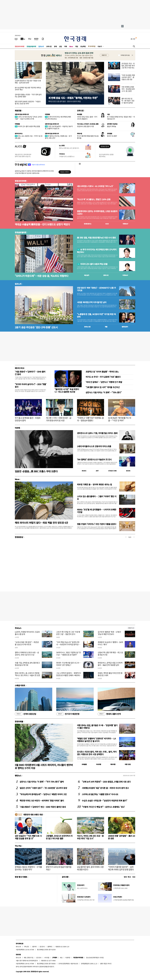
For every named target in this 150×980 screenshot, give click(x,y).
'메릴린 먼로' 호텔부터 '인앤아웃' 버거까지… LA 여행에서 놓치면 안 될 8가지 (96, 740)
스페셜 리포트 (20, 685)
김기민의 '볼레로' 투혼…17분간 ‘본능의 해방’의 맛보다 (109, 633)
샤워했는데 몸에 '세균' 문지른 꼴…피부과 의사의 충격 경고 (105, 788)
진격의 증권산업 (25, 714)
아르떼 (17, 428)
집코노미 (41, 46)
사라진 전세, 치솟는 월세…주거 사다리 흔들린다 (87, 118)
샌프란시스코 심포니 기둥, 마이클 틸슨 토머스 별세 (97, 433)
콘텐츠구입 (30, 958)
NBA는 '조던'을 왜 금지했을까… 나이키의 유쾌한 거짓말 (97, 511)
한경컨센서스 (88, 224)
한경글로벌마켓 (31, 46)
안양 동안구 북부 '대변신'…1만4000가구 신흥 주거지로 (96, 289)
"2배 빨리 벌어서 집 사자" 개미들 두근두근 (103, 387)
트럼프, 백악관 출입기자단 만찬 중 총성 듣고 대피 (110, 674)
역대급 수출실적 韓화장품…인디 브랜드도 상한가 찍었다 (42, 224)
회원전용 (18, 111)
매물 (106, 327)
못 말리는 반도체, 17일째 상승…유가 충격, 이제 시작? (58, 137)
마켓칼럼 (47, 114)
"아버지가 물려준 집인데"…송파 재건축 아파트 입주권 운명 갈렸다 (121, 868)
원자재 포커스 (19, 134)
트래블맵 (84, 764)
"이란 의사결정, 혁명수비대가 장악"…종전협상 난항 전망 (128, 77)
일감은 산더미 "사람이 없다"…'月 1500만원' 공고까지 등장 (43, 788)
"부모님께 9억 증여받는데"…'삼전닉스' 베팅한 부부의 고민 (43, 794)
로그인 (133, 39)
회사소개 (18, 947)
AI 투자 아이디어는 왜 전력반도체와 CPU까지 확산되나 (58, 118)
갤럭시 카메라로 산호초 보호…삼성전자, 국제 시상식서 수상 (27, 654)
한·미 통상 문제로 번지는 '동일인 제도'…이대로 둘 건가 (121, 118)
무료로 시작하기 (65, 172)
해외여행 (113, 764)
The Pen (18, 846)
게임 (77, 46)
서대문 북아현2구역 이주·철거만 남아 (92, 302)
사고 (134, 877)
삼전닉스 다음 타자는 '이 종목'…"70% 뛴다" (104, 392)
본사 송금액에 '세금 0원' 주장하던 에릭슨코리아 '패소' (28, 89)
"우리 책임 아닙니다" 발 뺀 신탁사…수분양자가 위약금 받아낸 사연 (68, 645)
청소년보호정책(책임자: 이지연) (95, 958)
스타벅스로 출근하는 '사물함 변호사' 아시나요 (100, 794)
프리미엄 (93, 46)
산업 (60, 46)
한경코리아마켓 (20, 46)
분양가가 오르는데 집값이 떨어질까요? (59, 868)
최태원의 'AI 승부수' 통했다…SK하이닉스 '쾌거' (110, 643)
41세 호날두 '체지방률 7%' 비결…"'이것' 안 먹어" (120, 419)
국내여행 (99, 764)
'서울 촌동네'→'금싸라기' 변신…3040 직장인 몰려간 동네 (43, 807)
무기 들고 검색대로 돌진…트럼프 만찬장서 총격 (28, 419)
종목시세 (106, 275)
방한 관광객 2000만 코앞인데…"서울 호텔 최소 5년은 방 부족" (28, 102)
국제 (66, 46)
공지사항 (65, 877)
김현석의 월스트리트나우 (22, 114)
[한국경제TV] (23, 39)
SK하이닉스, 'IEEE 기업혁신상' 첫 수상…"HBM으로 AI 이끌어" (68, 654)
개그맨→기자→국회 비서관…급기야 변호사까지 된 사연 (59, 419)
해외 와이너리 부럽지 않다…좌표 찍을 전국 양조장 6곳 (41, 523)
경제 (55, 46)
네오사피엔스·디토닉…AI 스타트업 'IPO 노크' (95, 186)
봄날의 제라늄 (112, 126)
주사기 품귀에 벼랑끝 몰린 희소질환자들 (88, 137)
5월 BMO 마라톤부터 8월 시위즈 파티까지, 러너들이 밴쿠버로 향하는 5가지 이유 (44, 766)
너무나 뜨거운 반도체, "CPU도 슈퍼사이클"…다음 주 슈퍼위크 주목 (28, 118)
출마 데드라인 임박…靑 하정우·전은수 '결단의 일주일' (128, 101)
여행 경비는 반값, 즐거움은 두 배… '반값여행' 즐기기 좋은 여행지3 (97, 727)
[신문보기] (16, 39)
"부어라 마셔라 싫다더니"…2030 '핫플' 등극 (31, 386)
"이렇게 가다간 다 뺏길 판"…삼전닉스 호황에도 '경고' (103, 807)
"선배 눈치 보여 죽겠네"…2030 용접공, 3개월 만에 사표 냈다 (106, 782)
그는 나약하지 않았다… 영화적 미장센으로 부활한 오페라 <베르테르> (69, 675)
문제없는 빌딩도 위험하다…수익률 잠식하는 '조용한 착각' (28, 868)
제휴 (25, 958)
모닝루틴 (83, 46)
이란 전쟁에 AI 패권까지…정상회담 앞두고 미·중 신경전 (128, 89)
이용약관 (68, 958)
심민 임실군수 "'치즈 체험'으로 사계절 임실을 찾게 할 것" (28, 837)
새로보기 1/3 (131, 628)
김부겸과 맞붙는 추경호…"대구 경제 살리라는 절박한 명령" (28, 95)
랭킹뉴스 (18, 776)
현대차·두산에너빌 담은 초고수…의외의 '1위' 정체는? (69, 664)
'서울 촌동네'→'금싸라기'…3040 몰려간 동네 (30, 373)
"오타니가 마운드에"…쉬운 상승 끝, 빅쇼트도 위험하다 (42, 276)
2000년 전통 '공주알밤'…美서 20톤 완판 (121, 837)
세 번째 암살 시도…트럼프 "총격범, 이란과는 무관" (73, 98)
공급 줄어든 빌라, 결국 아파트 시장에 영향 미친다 (90, 868)
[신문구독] (43, 39)
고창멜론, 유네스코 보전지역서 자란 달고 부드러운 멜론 (59, 837)
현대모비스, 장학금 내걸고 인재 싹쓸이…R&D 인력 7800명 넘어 (110, 664)
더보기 (100, 46)
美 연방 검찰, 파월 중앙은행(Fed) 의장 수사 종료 (96, 238)
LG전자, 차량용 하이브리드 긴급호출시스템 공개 (27, 633)
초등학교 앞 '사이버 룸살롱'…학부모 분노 (102, 372)
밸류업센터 (125, 327)
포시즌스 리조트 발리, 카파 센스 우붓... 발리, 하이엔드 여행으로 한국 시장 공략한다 (97, 753)
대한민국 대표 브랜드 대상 (33, 815)
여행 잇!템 (128, 764)
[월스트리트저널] (30, 39)
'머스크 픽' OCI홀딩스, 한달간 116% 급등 (94, 199)
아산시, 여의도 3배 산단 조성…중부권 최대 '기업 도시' (90, 837)
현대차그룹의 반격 (109, 714)
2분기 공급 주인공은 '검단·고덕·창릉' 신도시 (36, 327)
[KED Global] (36, 39)
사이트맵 (47, 958)
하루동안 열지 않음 (125, 55)
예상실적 (87, 275)
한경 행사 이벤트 (21, 877)
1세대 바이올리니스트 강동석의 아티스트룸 (94, 446)
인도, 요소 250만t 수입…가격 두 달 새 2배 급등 (29, 137)
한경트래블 (19, 721)
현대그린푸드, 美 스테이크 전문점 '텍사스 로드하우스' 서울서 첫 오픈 (27, 674)
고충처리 (34, 947)
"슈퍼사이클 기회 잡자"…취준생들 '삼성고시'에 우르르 (27, 643)
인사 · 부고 (127, 877)
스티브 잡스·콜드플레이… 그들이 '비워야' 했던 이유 (97, 498)
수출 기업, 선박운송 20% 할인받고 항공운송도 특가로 (27, 664)
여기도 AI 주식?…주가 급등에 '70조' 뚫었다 (103, 377)
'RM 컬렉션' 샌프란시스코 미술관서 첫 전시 (94, 459)
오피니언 (49, 46)
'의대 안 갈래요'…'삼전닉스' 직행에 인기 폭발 (104, 382)
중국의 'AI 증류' (112, 136)
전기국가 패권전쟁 (68, 714)
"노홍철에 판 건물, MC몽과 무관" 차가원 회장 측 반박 (96, 316)
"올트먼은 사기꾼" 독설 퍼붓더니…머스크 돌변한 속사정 (67, 391)
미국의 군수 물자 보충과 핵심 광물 (27, 126)
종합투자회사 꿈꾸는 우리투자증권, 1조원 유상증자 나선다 (97, 213)
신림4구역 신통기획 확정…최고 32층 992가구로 (110, 654)
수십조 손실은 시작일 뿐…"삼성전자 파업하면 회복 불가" (105, 801)
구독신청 (26, 947)
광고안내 (42, 947)
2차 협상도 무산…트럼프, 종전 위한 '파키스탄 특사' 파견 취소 (128, 66)
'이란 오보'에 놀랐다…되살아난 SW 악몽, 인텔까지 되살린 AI (59, 127)
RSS (61, 958)
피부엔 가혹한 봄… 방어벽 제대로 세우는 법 (94, 484)
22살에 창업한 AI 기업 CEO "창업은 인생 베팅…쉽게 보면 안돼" (28, 82)
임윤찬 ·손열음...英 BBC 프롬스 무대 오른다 (36, 471)
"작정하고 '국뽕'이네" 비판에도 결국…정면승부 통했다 (90, 419)
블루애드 (50, 947)
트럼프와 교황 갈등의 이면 (85, 126)
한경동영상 (19, 537)
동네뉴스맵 (87, 327)
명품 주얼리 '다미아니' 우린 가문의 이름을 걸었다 (97, 524)
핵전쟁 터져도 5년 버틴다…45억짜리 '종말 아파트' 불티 (42, 801)
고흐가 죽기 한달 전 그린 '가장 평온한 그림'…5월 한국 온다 (68, 633)
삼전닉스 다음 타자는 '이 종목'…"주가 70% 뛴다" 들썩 (42, 782)
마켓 (125, 224)
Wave (71, 46)
